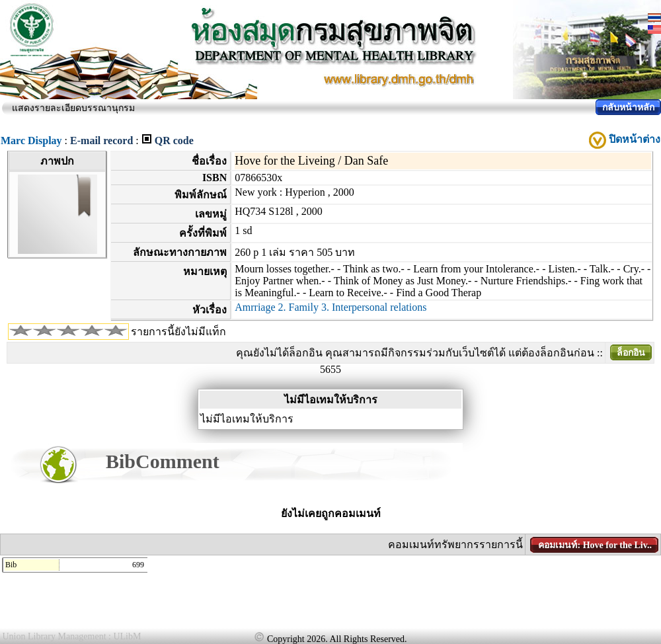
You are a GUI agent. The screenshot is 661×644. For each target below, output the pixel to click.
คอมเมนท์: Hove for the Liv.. (595, 545)
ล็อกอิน (631, 353)
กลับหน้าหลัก (628, 107)
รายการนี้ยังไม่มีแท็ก (178, 332)
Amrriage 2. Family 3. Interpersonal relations (330, 307)
